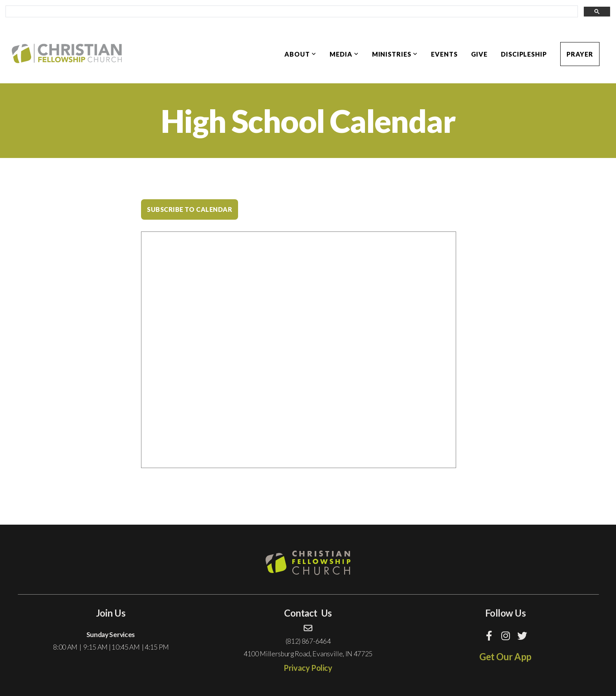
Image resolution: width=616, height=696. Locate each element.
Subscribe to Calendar (190, 209)
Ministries (395, 54)
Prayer (580, 54)
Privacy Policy (308, 668)
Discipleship (524, 54)
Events (444, 54)
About (300, 54)
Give (479, 54)
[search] (291, 12)
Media (344, 54)
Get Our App (505, 657)
